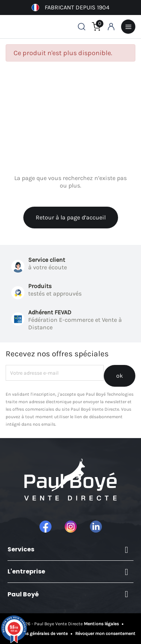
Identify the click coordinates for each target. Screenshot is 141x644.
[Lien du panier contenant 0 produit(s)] (96, 27)
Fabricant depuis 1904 (70, 8)
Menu (128, 27)
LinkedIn (96, 527)
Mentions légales (102, 624)
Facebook (45, 527)
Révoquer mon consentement (105, 633)
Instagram (71, 527)
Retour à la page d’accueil (71, 217)
